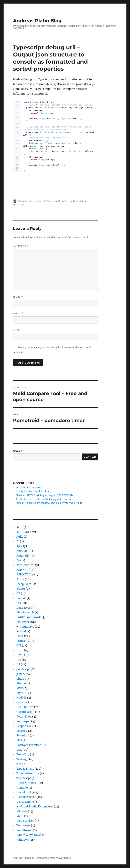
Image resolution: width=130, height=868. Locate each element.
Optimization (25, 712)
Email (18, 313)
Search (18, 451)
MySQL (21, 693)
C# (18, 593)
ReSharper (23, 721)
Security (22, 731)
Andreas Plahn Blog (37, 21)
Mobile (21, 683)
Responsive (24, 726)
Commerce (27, 627)
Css (19, 603)
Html (20, 650)
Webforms (23, 825)
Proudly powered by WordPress (54, 858)
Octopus (22, 702)
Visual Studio (25, 802)
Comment (21, 246)
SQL (19, 750)
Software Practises (29, 745)
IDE (19, 660)
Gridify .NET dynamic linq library (33, 491)
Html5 (21, 655)
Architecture (25, 565)
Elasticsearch (25, 612)
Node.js (21, 698)
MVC (20, 688)
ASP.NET (22, 570)
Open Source (25, 707)
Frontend (23, 641)
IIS (18, 664)
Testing (22, 759)
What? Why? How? (29, 835)
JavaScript (23, 669)
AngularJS (23, 555)
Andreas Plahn (26, 201)
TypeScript (19, 204)
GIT (19, 645)
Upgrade (22, 788)
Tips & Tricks (61, 201)
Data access (24, 608)
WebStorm (24, 830)
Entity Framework (29, 617)
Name (18, 297)
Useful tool (24, 792)
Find (23, 631)
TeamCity (23, 754)
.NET (20, 527)
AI (18, 541)
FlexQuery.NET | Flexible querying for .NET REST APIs (44, 495)
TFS (19, 764)
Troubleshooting (78, 201)
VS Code (22, 811)
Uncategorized (26, 783)
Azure (20, 579)
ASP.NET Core (26, 574)
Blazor (21, 589)
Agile (20, 537)
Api (19, 560)
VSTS (20, 816)
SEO (19, 740)
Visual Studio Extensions (36, 806)
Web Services (25, 821)
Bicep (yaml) (25, 584)
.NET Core (23, 532)
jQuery (21, 674)
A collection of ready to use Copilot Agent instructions (45, 499)
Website (19, 330)
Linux (20, 679)
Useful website (26, 797)
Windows (23, 840)
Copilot (21, 598)
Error (20, 636)
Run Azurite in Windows (29, 488)
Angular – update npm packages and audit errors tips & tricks (49, 503)
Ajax (19, 546)
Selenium (23, 735)
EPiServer (23, 622)
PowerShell (24, 716)
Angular (22, 551)
